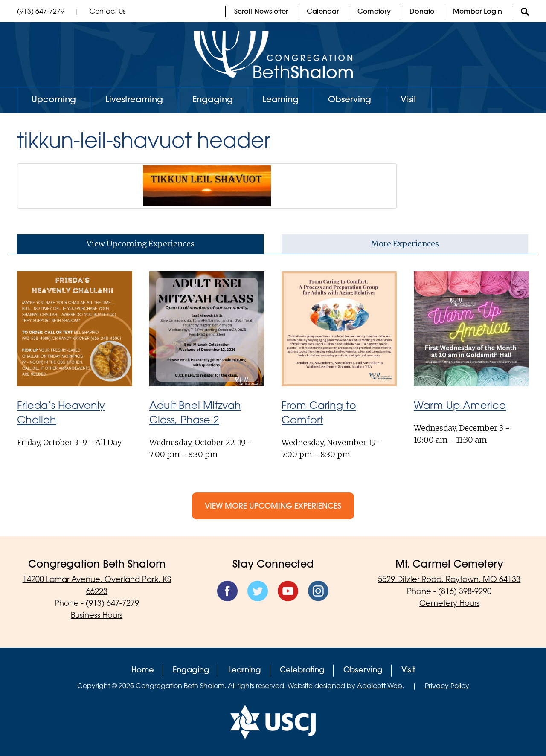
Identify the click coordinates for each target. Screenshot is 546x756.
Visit (408, 100)
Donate (422, 12)
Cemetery (374, 12)
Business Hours (97, 616)
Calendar (323, 12)
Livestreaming (134, 100)
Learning (280, 100)
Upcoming (54, 100)
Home (143, 671)
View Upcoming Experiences (141, 244)
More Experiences (405, 244)
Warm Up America (460, 406)
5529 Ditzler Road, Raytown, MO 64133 (449, 580)
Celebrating (302, 671)
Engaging (213, 100)
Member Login (478, 12)
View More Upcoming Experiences (273, 507)
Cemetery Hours (449, 604)
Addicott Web (380, 686)
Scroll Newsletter (261, 12)
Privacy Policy (447, 686)
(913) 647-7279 (41, 12)
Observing (350, 100)
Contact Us (107, 12)
